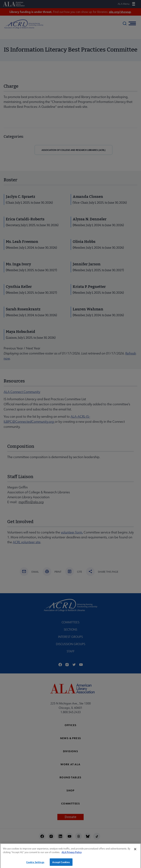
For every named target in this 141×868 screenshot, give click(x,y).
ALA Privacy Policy (72, 854)
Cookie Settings (35, 864)
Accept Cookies (61, 864)
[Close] (135, 851)
